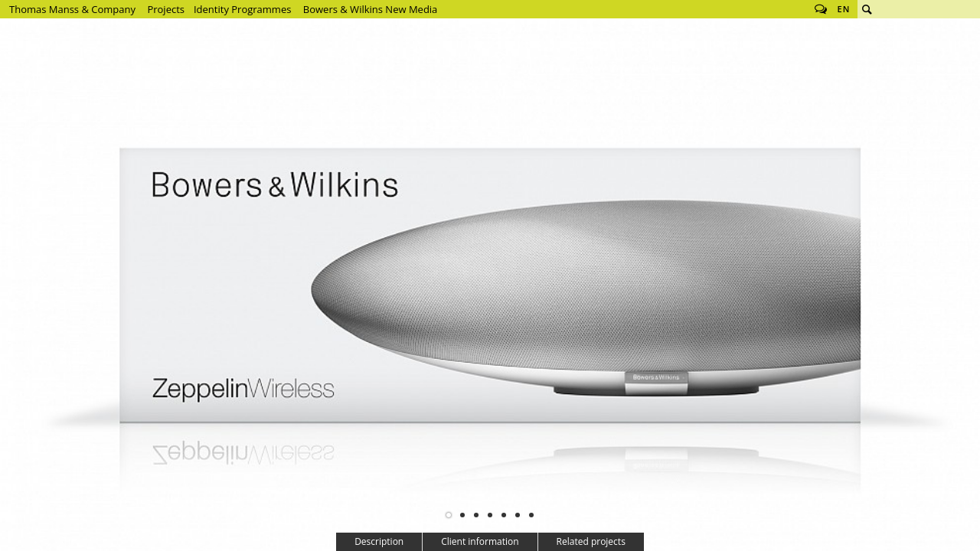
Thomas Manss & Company (72, 9)
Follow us (821, 9)
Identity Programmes (242, 9)
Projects (166, 9)
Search (867, 9)
